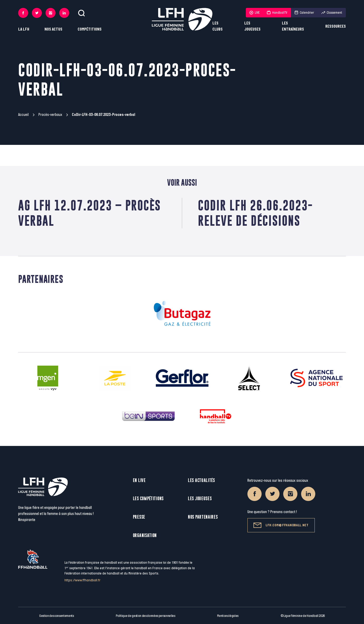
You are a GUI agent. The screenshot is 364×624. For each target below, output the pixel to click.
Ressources (336, 26)
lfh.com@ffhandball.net (281, 525)
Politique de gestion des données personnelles (145, 616)
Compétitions (90, 29)
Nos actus (53, 29)
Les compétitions (148, 498)
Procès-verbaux (50, 115)
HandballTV (277, 13)
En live (139, 480)
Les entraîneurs (293, 26)
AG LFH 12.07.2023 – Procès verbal (89, 213)
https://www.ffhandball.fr (83, 580)
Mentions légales (228, 616)
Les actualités (201, 480)
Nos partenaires (203, 517)
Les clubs (218, 26)
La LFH (24, 29)
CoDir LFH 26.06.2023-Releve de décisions (255, 213)
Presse (139, 517)
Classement (332, 13)
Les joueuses (252, 26)
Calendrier (304, 13)
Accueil (23, 115)
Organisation (145, 535)
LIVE (255, 13)
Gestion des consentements (57, 616)
